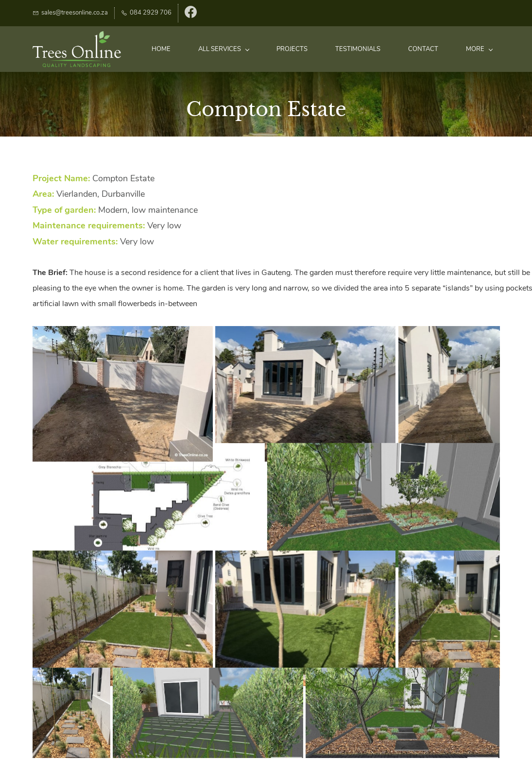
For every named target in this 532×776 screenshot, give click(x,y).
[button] (123, 394)
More (479, 49)
